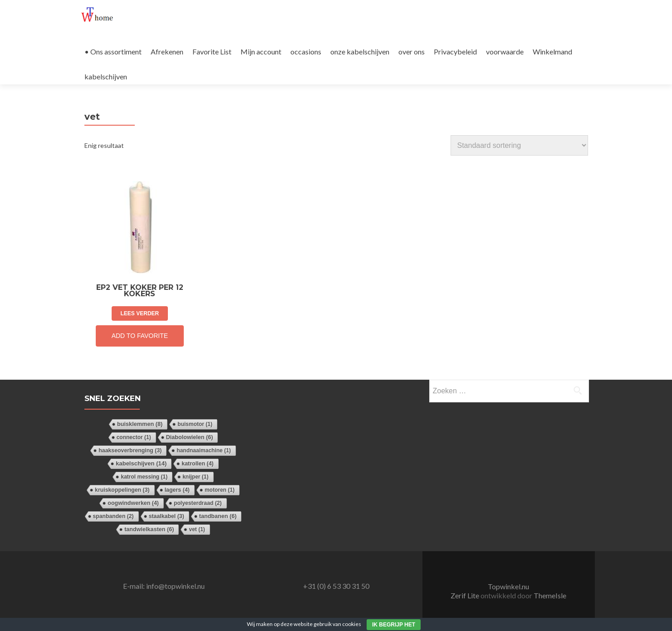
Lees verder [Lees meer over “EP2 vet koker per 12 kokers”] (140, 313)
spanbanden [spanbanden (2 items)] (113, 516)
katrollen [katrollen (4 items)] (198, 464)
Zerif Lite (466, 595)
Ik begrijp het (394, 625)
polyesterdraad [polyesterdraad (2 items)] (198, 503)
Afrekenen (167, 51)
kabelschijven (106, 76)
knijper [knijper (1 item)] (195, 477)
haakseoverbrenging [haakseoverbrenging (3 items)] (130, 450)
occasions (306, 51)
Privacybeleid (455, 51)
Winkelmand (552, 51)
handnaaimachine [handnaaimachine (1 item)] (204, 450)
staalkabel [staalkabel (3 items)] (167, 516)
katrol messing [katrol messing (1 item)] (144, 477)
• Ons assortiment (113, 51)
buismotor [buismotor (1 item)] (195, 424)
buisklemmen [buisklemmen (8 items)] (140, 424)
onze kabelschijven (360, 51)
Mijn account (261, 51)
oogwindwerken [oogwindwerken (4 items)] (133, 503)
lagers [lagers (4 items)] (177, 490)
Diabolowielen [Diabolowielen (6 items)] (190, 437)
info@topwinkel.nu (175, 586)
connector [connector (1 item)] (134, 437)
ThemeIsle (550, 595)
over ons (412, 51)
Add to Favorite (140, 336)
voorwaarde (505, 51)
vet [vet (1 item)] (197, 529)
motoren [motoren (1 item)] (220, 490)
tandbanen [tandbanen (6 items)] (218, 516)
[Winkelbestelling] (519, 145)
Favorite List (212, 51)
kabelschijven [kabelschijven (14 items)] (141, 463)
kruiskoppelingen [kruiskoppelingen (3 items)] (122, 490)
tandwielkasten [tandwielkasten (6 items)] (149, 529)
